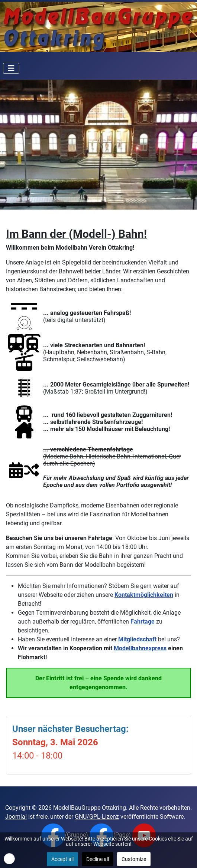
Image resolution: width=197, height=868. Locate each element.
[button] (9, 859)
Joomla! (16, 817)
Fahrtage (143, 622)
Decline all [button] (98, 859)
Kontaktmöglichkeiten (144, 595)
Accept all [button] (62, 859)
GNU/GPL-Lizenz (97, 817)
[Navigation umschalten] (11, 68)
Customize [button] (134, 859)
